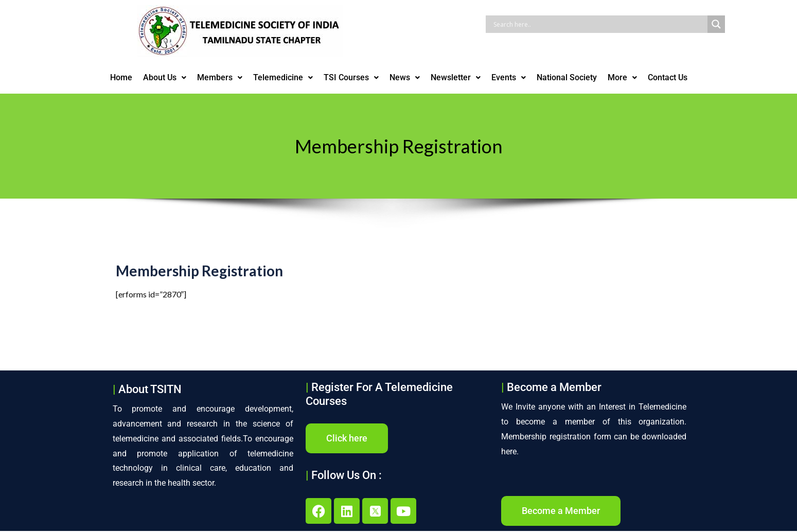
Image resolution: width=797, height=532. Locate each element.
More (622, 77)
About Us (165, 77)
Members (220, 77)
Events (509, 77)
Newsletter (456, 77)
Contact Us (668, 77)
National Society (567, 77)
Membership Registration (199, 274)
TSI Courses (351, 77)
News (405, 77)
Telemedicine (283, 77)
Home (121, 77)
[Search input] (599, 24)
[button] (165, 78)
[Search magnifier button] (716, 24)
